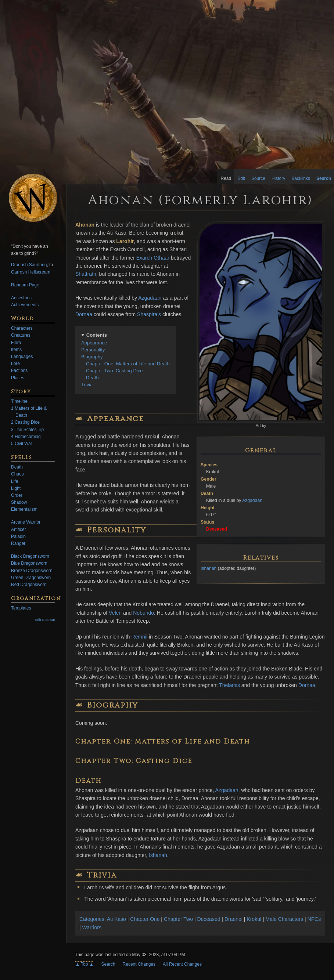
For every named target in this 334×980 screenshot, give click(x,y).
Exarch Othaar (153, 258)
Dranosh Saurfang (29, 265)
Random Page (25, 285)
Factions (19, 370)
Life (15, 481)
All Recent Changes (182, 964)
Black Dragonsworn (30, 556)
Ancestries (21, 298)
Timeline (19, 401)
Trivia (87, 385)
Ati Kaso (116, 919)
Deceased (209, 919)
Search (108, 964)
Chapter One (145, 919)
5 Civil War (22, 444)
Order (17, 495)
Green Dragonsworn (31, 578)
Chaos (17, 474)
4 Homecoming (26, 437)
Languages (22, 357)
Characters (22, 328)
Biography (92, 357)
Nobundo (143, 613)
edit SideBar (45, 620)
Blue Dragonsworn (29, 563)
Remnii (140, 637)
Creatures (21, 335)
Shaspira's (149, 314)
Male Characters (284, 919)
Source (258, 178)
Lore (15, 364)
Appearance (94, 343)
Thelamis (229, 685)
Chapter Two (178, 919)
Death (92, 378)
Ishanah (209, 568)
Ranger (18, 543)
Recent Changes (139, 964)
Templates (21, 608)
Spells (22, 457)
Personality (93, 350)
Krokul (254, 919)
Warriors (92, 927)
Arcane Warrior (26, 522)
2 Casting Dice (25, 422)
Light (16, 488)
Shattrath (86, 274)
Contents (97, 335)
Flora (16, 343)
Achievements (25, 305)
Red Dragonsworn (29, 585)
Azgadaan (252, 500)
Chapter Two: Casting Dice (114, 371)
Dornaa (84, 314)
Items (16, 350)
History (278, 178)
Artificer (19, 529)
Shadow (19, 502)
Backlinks (301, 178)
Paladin (18, 536)
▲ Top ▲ (85, 964)
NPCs (314, 919)
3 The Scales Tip (27, 430)
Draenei (234, 919)
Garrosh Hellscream (31, 272)
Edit (241, 178)
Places (18, 378)
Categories (92, 919)
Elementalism (24, 509)
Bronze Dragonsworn (32, 571)
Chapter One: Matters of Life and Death (128, 364)
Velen (115, 613)
